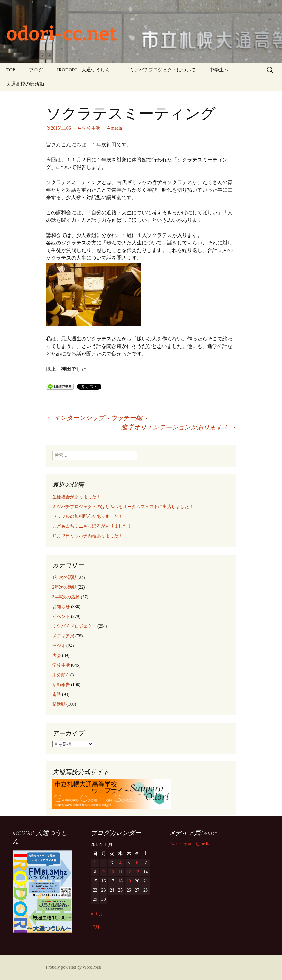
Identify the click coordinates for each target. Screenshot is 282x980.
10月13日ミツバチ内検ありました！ (88, 536)
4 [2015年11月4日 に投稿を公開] (120, 863)
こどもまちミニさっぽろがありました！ (92, 526)
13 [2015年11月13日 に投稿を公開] (137, 872)
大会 (57, 655)
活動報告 (61, 685)
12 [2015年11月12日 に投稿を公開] (129, 872)
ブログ (36, 70)
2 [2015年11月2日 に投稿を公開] (104, 863)
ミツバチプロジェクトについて (163, 70)
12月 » (97, 927)
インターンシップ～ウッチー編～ (97, 418)
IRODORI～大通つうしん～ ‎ (86, 70)
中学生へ (219, 70)
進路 (57, 694)
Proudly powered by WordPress (74, 967)
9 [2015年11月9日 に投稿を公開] (104, 872)
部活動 (59, 704)
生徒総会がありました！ (77, 497)
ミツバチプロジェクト (74, 626)
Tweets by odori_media (190, 844)
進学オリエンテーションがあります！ (179, 427)
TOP (11, 70)
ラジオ (59, 646)
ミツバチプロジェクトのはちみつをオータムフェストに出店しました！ (123, 507)
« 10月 (97, 914)
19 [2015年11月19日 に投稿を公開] (129, 881)
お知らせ (61, 607)
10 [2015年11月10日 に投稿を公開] (112, 872)
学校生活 (91, 128)
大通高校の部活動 (25, 84)
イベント (61, 616)
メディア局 (63, 636)
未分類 (59, 675)
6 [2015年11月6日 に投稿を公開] (137, 863)
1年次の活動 (64, 577)
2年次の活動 (64, 587)
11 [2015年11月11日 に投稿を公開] (120, 872)
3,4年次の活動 (66, 597)
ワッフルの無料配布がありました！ (88, 516)
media (117, 128)
